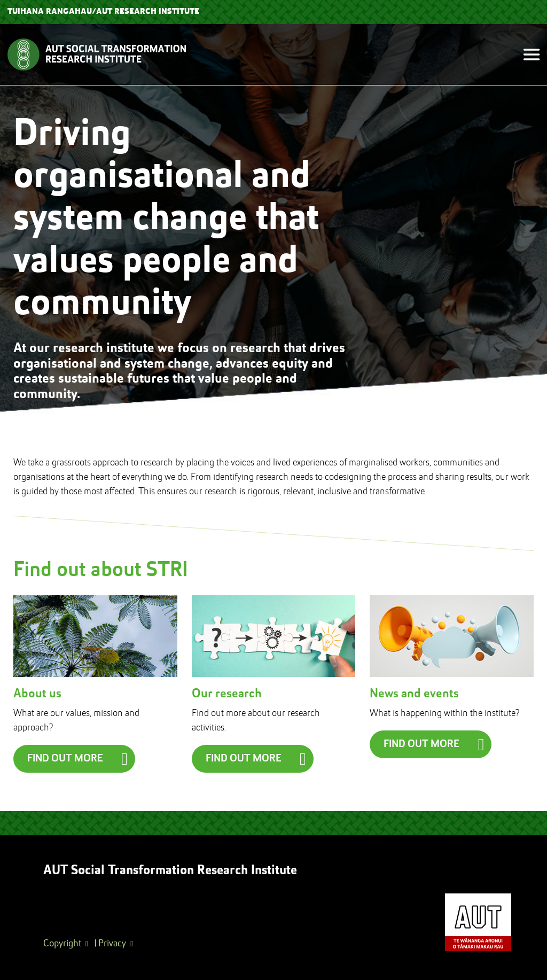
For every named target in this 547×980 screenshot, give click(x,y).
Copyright (62, 944)
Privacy (112, 944)
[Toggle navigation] (527, 55)
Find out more (65, 759)
